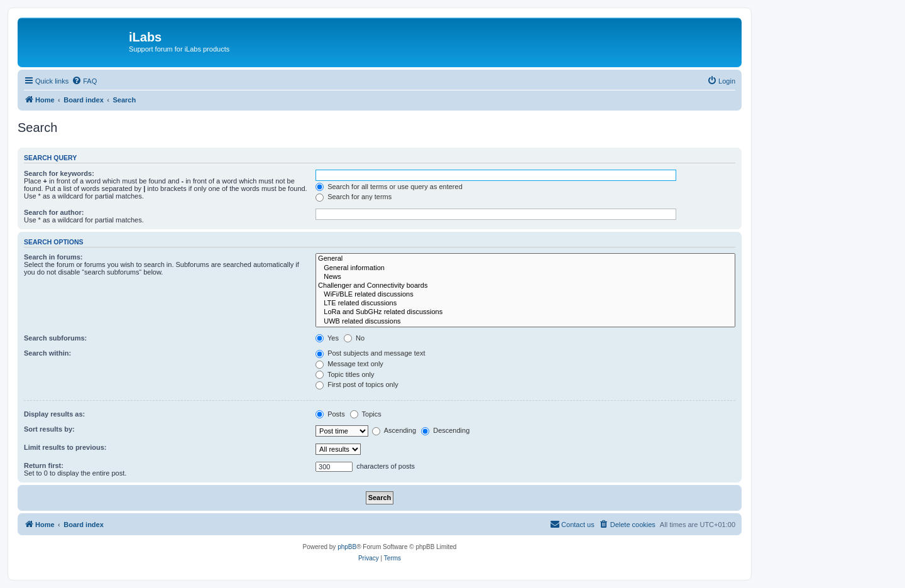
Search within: (47, 353)
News (525, 277)
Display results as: (54, 414)
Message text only (349, 364)
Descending (445, 430)
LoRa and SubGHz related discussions (525, 312)
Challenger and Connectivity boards (525, 286)
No (354, 338)
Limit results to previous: (65, 447)
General (525, 259)
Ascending (394, 430)
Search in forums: (53, 257)
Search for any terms (354, 197)
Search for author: (54, 212)
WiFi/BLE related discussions (525, 295)
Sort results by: (49, 429)
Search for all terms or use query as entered (389, 187)
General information (525, 268)
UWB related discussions (525, 322)
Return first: (44, 465)
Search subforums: (55, 338)
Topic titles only (345, 374)
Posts (330, 414)
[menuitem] (84, 81)
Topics (366, 414)
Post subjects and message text (370, 353)
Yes (327, 338)
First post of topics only (357, 384)
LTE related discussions (525, 303)
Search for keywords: (59, 173)
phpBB (347, 547)
